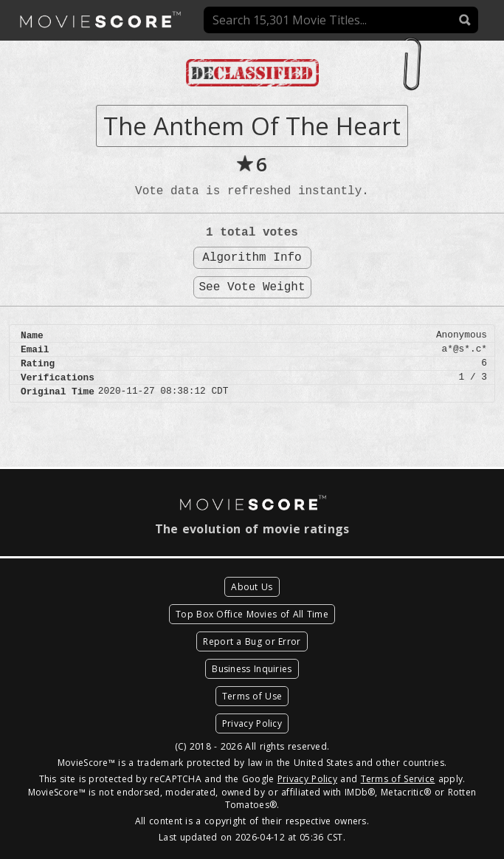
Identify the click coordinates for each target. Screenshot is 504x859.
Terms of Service (398, 779)
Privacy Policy (252, 723)
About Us (252, 587)
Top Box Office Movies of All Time (252, 614)
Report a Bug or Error (252, 641)
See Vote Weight (252, 287)
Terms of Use (252, 696)
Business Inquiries (252, 669)
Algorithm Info (252, 258)
